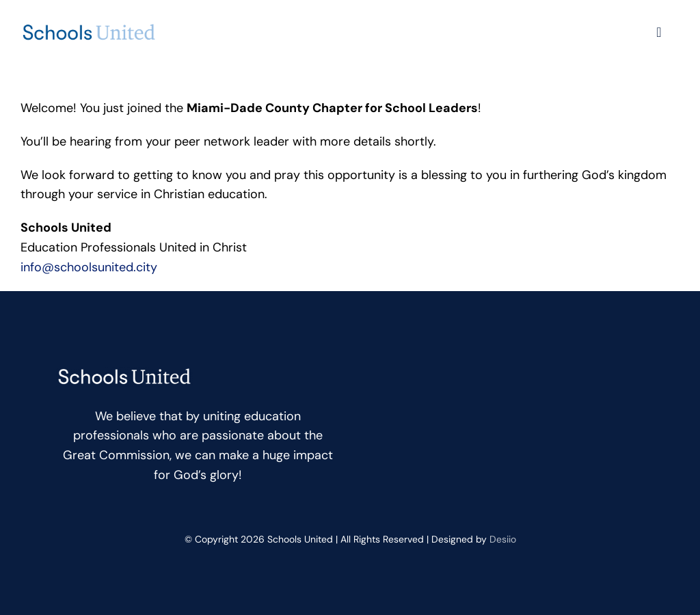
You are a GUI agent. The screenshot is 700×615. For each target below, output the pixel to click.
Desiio (503, 539)
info (89, 267)
